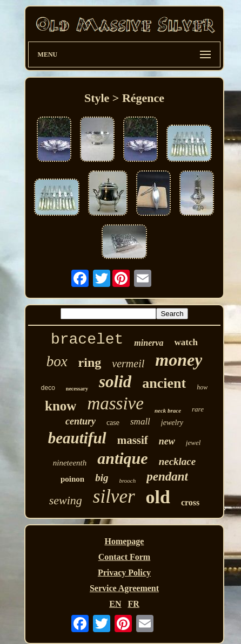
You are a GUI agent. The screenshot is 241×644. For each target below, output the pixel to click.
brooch (128, 481)
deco (48, 388)
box (57, 361)
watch (186, 342)
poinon (72, 479)
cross (190, 502)
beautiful (77, 438)
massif (133, 440)
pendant (167, 477)
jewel (193, 443)
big (102, 478)
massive (115, 403)
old (158, 497)
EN (115, 604)
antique (122, 458)
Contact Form (124, 557)
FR (133, 604)
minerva (149, 343)
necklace (178, 461)
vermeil (128, 364)
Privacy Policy (124, 573)
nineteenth (70, 463)
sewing (66, 500)
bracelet (87, 340)
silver (114, 496)
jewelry (172, 423)
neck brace (168, 410)
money (179, 360)
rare (198, 409)
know (61, 406)
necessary (77, 389)
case (113, 423)
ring (90, 362)
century (81, 421)
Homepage (125, 541)
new (167, 441)
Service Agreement (124, 588)
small (140, 422)
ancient (164, 383)
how (202, 387)
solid (115, 382)
